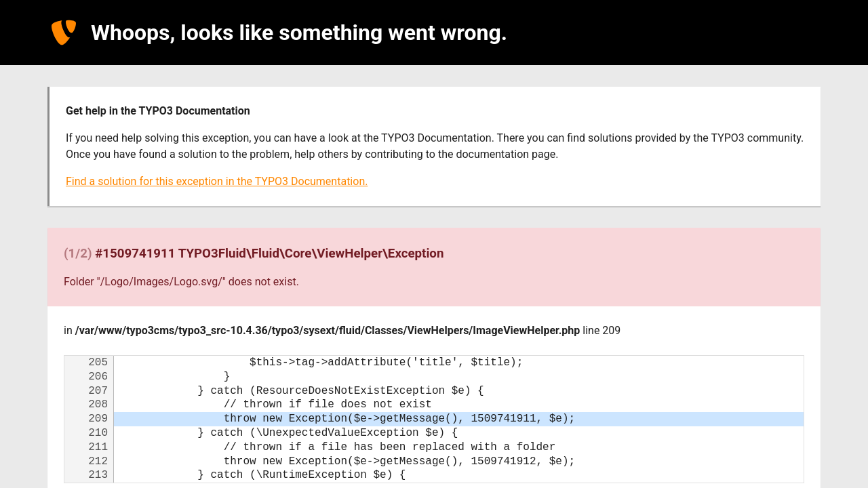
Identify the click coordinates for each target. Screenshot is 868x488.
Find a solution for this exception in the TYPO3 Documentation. (217, 181)
